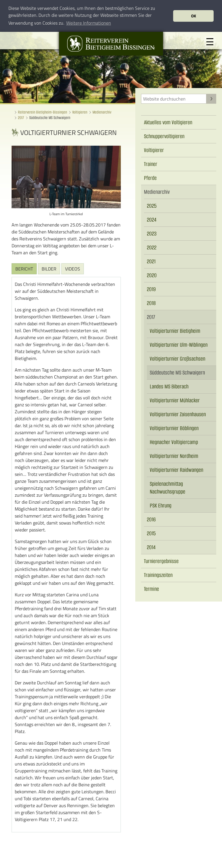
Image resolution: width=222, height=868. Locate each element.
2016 (151, 519)
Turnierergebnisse (161, 561)
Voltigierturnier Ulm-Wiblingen (179, 345)
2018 (151, 303)
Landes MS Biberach (169, 386)
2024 (152, 219)
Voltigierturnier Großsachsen (177, 358)
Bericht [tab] (24, 268)
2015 (151, 533)
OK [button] (194, 16)
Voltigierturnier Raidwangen (176, 470)
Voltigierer (154, 150)
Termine (151, 589)
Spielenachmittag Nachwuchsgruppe (168, 487)
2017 (21, 117)
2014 (151, 547)
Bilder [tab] (49, 268)
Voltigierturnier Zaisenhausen (178, 414)
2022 (152, 247)
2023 (152, 233)
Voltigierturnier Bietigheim (175, 331)
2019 (151, 289)
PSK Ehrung (161, 505)
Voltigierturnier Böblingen (174, 428)
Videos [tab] (73, 268)
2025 (152, 205)
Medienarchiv (102, 112)
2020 (152, 275)
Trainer (151, 164)
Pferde (150, 178)
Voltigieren (80, 112)
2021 (151, 261)
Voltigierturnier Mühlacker (175, 400)
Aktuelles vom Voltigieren (168, 122)
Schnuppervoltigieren (164, 136)
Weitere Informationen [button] (89, 23)
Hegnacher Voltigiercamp (174, 442)
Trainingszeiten (158, 575)
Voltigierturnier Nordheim (174, 456)
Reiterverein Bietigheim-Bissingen (42, 112)
